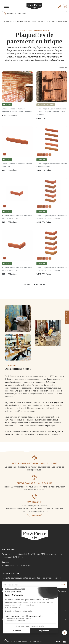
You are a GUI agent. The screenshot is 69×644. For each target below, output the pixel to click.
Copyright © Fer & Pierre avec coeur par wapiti (22, 641)
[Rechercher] (34, 14)
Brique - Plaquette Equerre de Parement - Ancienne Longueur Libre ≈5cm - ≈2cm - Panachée (51, 112)
